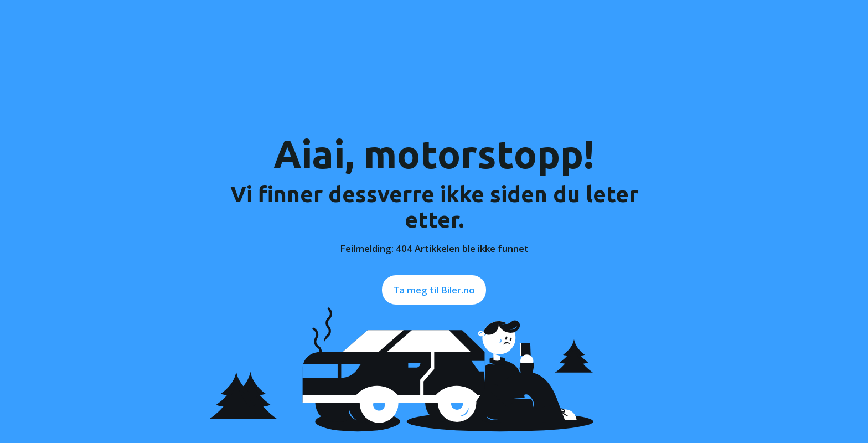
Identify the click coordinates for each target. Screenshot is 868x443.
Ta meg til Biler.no (434, 290)
